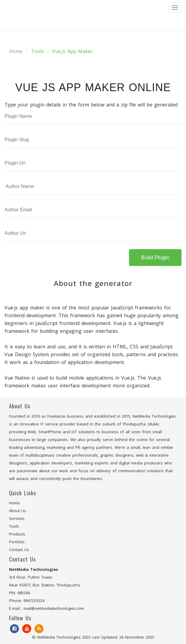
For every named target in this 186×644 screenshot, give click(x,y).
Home (16, 51)
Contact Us (19, 550)
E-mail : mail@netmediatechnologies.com (46, 608)
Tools (37, 51)
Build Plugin (155, 258)
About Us (18, 511)
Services (17, 518)
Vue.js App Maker (72, 51)
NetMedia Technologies (59, 637)
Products (17, 534)
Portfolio (17, 542)
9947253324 (34, 601)
